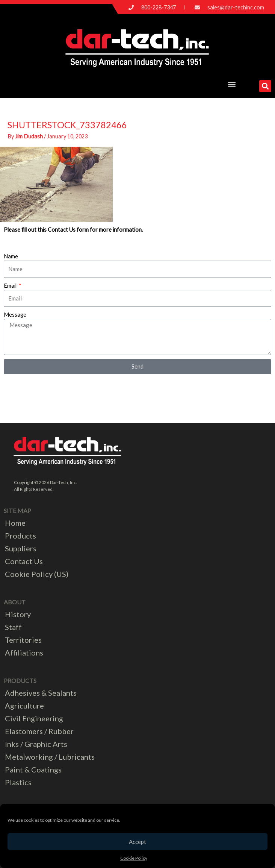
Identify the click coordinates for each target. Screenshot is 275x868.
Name (11, 256)
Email (11, 286)
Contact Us (24, 561)
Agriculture (24, 706)
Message (15, 315)
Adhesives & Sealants (41, 693)
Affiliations (24, 653)
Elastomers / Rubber (39, 731)
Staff (13, 627)
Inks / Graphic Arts (36, 744)
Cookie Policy (134, 858)
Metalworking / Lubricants (50, 757)
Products (20, 536)
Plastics (18, 782)
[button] (232, 84)
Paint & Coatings (33, 769)
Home (15, 523)
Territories (23, 640)
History (18, 614)
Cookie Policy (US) (37, 574)
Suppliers (21, 548)
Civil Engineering (34, 718)
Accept (137, 842)
